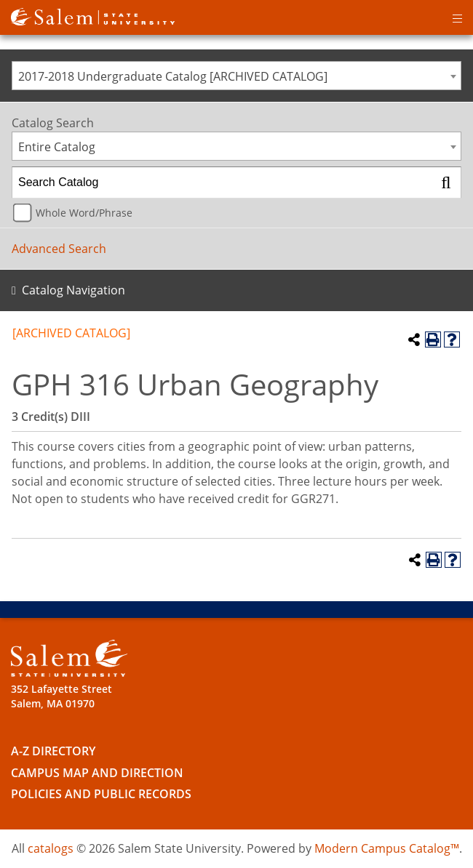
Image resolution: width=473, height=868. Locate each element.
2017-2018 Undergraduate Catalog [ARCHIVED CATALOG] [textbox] (173, 76)
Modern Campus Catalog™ (387, 848)
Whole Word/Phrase (84, 213)
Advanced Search (59, 249)
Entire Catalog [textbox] (57, 147)
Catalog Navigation (73, 290)
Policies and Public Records (101, 794)
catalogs (51, 848)
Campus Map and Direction (97, 773)
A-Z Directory (53, 751)
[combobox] (236, 76)
